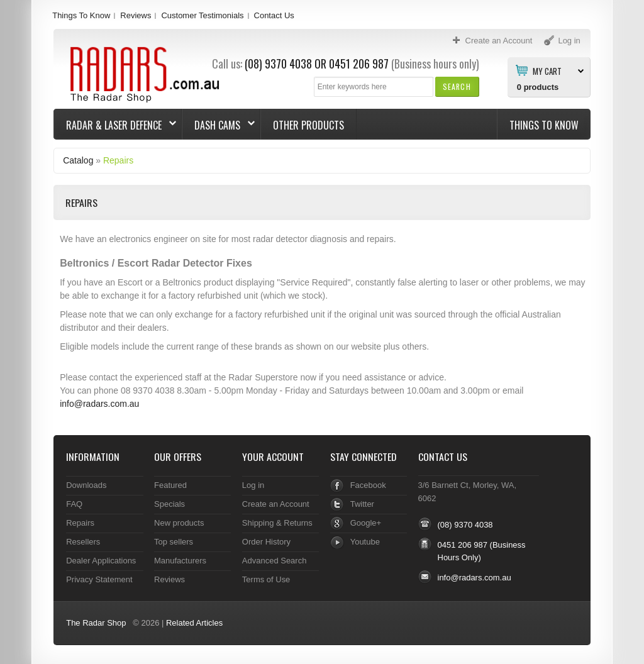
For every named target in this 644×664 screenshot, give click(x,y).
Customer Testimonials (202, 15)
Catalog (78, 160)
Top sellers (174, 542)
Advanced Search (275, 561)
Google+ (366, 523)
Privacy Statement (99, 579)
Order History (266, 542)
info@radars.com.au (99, 404)
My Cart (547, 70)
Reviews (136, 15)
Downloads (86, 485)
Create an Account (276, 504)
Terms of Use (266, 579)
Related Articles (194, 623)
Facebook (368, 485)
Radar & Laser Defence (115, 125)
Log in (253, 485)
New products (179, 523)
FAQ (74, 504)
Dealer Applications (101, 561)
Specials (169, 504)
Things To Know (81, 15)
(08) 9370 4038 (278, 64)
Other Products (308, 125)
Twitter (362, 504)
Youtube (365, 542)
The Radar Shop (96, 623)
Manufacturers (180, 561)
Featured (170, 485)
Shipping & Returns (277, 523)
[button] (457, 86)
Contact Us (274, 15)
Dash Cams (219, 125)
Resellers (83, 542)
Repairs (118, 160)
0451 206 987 (359, 64)
